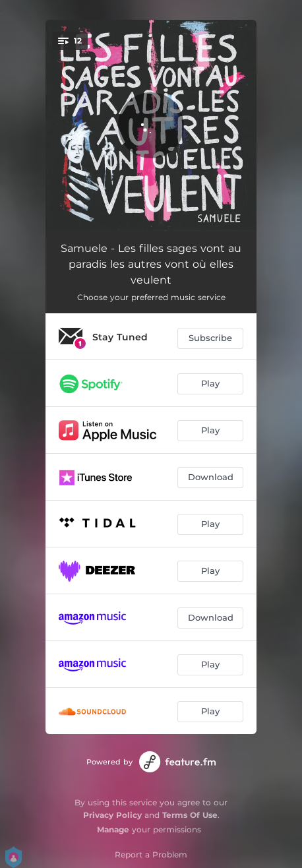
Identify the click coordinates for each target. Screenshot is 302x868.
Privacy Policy (112, 815)
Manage (113, 829)
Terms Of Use (190, 815)
